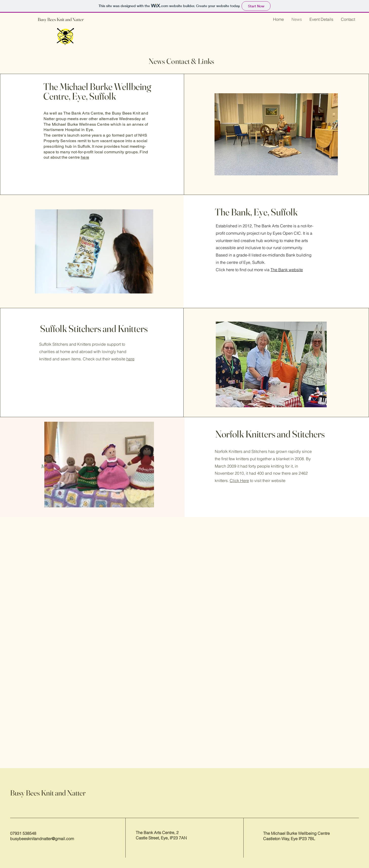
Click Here (239, 481)
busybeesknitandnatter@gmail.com (42, 839)
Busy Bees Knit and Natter (61, 19)
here (85, 157)
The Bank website (287, 270)
